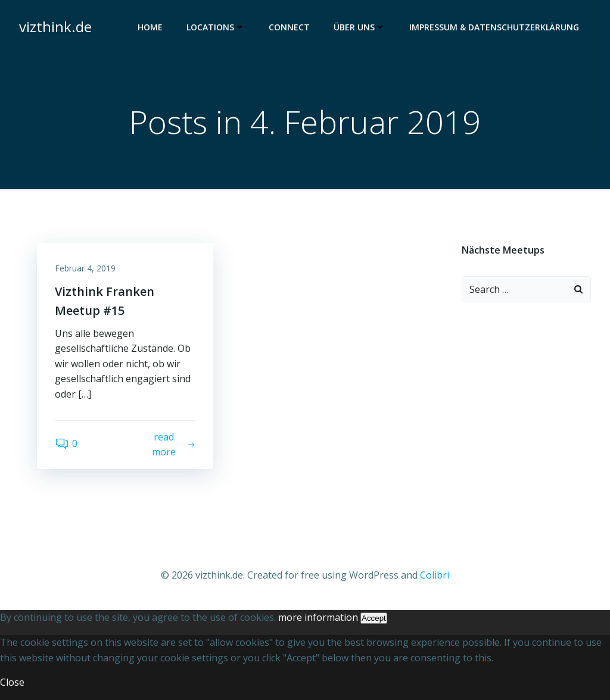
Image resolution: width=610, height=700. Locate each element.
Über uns (360, 27)
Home (150, 27)
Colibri (435, 575)
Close (12, 682)
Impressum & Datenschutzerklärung (494, 27)
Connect (289, 27)
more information (318, 617)
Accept (374, 618)
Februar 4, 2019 (85, 268)
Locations (216, 27)
